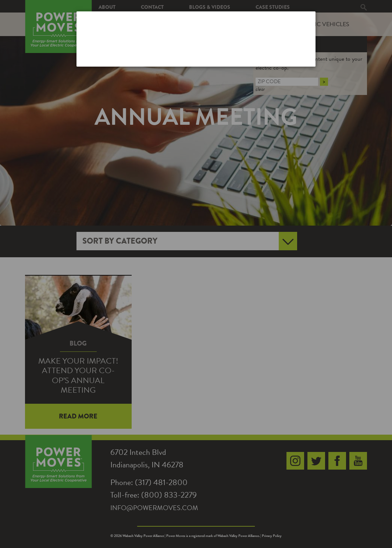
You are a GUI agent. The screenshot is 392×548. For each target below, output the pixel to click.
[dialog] (196, 39)
